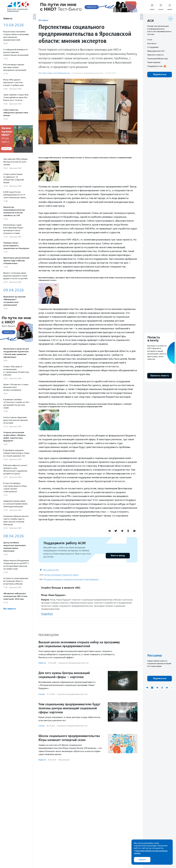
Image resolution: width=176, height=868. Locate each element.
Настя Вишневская (62, 73)
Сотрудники (153, 47)
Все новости (9, 609)
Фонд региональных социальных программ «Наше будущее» (71, 579)
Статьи (42, 694)
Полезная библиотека (158, 59)
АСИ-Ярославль (46, 73)
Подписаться (160, 74)
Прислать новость (156, 55)
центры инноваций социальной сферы (61, 575)
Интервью (43, 20)
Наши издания (154, 62)
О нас (150, 40)
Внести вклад (118, 556)
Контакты (152, 43)
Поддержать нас (155, 66)
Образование (64, 760)
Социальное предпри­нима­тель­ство (88, 73)
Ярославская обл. (51, 570)
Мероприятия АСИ (156, 51)
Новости (42, 663)
